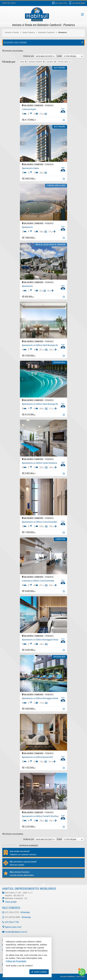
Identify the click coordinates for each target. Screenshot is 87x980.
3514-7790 (12, 922)
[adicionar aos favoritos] (68, 120)
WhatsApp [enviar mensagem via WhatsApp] (25, 912)
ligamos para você (13, 927)
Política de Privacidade (16, 961)
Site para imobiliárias (67, 976)
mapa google (11, 902)
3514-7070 (61, 3)
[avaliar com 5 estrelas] (16, 845)
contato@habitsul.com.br (16, 932)
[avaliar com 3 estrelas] (10, 845)
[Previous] (20, 84)
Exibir (59, 56)
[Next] (67, 84)
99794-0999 (78, 3)
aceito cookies (39, 972)
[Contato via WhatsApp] (82, 972)
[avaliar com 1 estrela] (4, 845)
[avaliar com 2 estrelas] (7, 845)
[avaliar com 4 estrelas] (13, 845)
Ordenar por (29, 56)
